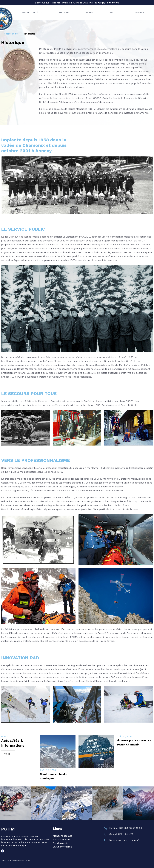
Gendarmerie (60, 843)
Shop (113, 12)
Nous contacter (62, 839)
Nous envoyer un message (125, 840)
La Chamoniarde (62, 847)
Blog (90, 12)
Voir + (8, 754)
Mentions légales (62, 836)
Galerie (64, 12)
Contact (139, 12)
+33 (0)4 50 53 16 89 (108, 3)
